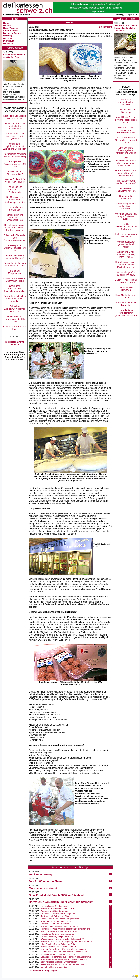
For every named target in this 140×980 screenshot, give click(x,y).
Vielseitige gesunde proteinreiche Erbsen (59, 954)
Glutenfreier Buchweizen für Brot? (126, 190)
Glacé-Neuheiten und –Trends (126, 296)
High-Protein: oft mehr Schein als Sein (58, 944)
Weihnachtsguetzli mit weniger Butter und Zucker (126, 216)
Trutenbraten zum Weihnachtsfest (56, 921)
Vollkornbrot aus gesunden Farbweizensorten (126, 130)
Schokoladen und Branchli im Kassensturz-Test (15, 217)
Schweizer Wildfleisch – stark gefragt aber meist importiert (67, 942)
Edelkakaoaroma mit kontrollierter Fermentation (15, 126)
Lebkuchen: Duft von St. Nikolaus (56, 924)
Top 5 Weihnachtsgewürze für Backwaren (126, 227)
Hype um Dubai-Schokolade (15, 209)
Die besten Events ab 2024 (15, 343)
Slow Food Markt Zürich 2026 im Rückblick (57, 895)
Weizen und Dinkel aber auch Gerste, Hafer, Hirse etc (126, 254)
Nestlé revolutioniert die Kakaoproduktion (15, 117)
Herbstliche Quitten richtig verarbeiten (58, 934)
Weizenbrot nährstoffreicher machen (126, 102)
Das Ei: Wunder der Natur (45, 881)
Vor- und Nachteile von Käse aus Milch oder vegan (63, 949)
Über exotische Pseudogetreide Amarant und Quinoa (126, 150)
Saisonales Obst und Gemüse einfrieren (59, 947)
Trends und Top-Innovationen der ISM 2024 (15, 319)
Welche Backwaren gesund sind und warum (126, 244)
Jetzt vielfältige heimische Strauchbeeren (59, 962)
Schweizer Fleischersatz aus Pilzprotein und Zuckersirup (66, 957)
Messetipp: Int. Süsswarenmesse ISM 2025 (15, 248)
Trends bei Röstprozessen (15, 272)
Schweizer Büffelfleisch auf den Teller (57, 909)
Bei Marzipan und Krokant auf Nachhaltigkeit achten (15, 200)
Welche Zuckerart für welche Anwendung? (15, 181)
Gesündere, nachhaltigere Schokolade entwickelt (15, 289)
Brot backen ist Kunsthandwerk (55, 906)
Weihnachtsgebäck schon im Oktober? (15, 257)
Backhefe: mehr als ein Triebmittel (126, 304)
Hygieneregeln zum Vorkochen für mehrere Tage (62, 964)
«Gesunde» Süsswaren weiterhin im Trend (15, 280)
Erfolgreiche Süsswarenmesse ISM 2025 (15, 164)
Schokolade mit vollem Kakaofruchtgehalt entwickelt (15, 299)
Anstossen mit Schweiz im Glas (55, 916)
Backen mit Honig (41, 874)
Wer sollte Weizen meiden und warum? (126, 182)
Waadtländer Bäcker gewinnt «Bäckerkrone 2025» (126, 120)
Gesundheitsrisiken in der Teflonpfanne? (59, 914)
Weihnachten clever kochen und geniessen (60, 919)
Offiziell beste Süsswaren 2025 (15, 173)
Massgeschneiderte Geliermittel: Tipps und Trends (126, 140)
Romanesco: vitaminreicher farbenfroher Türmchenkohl (65, 929)
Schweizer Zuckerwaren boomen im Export (15, 309)
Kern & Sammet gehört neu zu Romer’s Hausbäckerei (126, 173)
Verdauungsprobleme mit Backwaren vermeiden (126, 206)
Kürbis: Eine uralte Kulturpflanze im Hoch (59, 931)
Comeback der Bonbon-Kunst (15, 328)
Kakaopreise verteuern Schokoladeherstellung (15, 155)
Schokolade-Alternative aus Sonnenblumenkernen (15, 238)
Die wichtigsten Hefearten (126, 289)
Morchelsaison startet (43, 888)
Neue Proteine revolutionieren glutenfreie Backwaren (126, 313)
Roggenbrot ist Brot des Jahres (55, 911)
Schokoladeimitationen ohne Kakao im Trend (15, 264)
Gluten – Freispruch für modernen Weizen (126, 281)
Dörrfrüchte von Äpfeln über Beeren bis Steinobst (61, 902)
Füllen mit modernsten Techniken (126, 235)
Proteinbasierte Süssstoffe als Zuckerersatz (15, 190)
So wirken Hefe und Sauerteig (54, 967)
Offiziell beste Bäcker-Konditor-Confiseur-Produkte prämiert (15, 228)
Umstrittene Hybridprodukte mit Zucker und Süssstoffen (15, 146)
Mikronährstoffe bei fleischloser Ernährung (60, 926)
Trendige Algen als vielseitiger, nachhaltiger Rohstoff (64, 959)
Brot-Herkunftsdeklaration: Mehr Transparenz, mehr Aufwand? (126, 162)
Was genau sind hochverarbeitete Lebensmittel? (62, 939)
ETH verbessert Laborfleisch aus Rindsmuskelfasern (64, 952)
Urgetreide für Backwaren (126, 197)
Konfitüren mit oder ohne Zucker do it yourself (15, 136)
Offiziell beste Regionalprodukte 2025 (57, 936)
